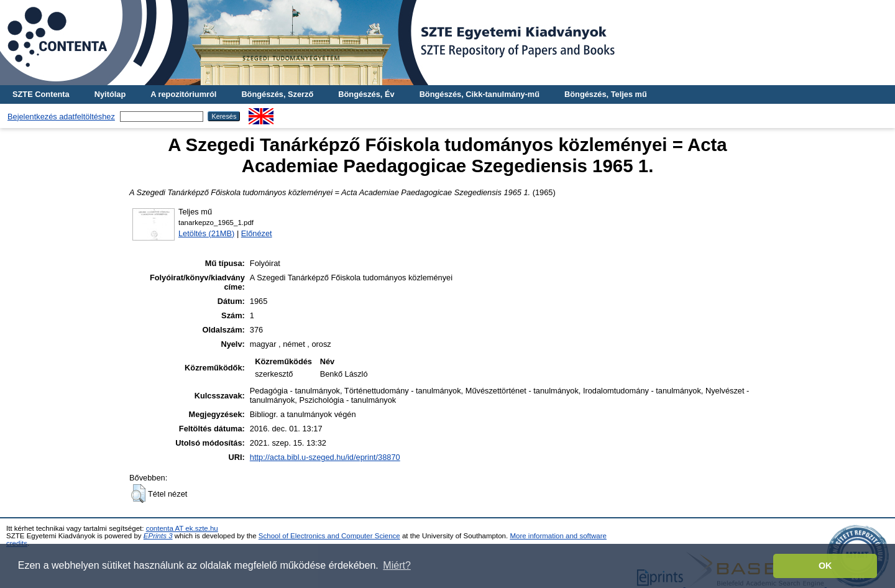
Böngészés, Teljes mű (606, 94)
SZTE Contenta (41, 94)
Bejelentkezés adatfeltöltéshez (61, 117)
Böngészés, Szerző (277, 94)
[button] (138, 494)
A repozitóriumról (183, 94)
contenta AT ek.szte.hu (182, 528)
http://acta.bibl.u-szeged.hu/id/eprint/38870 (325, 457)
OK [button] (825, 566)
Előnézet (257, 233)
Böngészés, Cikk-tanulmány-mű (480, 94)
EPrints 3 (158, 536)
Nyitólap (110, 94)
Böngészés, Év (366, 94)
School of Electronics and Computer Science (329, 536)
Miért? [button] (397, 565)
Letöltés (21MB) (206, 233)
